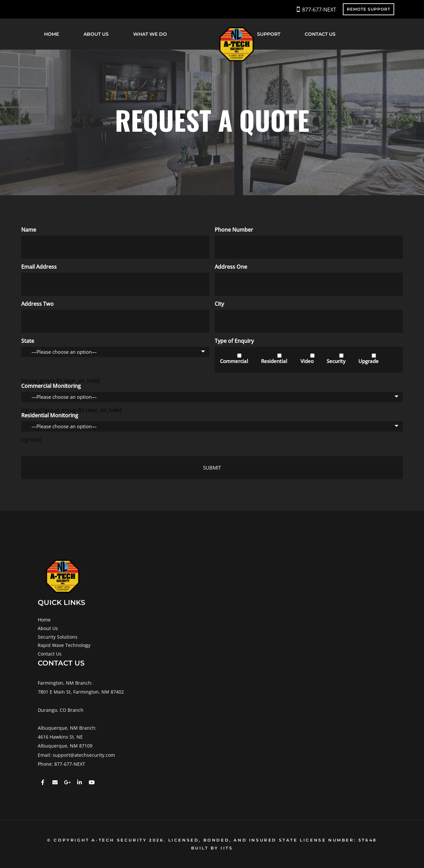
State (28, 341)
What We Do (150, 34)
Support (269, 34)
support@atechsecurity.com (84, 755)
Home (52, 34)
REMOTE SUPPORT (369, 9)
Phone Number (234, 230)
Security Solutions (58, 637)
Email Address (39, 267)
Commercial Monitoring (51, 386)
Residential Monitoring (50, 415)
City (219, 304)
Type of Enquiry (234, 341)
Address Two (37, 304)
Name (29, 230)
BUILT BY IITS (212, 848)
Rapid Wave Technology (64, 645)
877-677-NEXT (319, 10)
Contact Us (320, 34)
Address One (231, 267)
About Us (96, 34)
